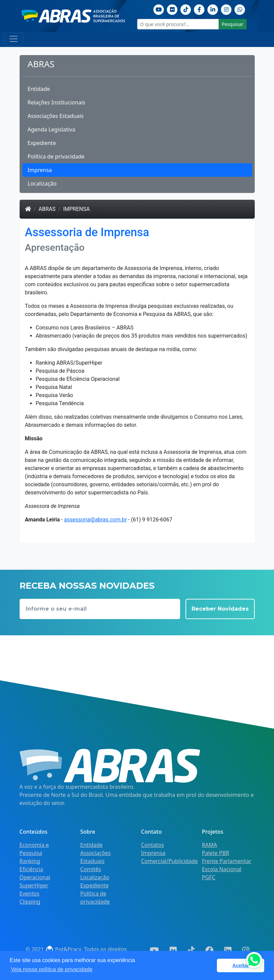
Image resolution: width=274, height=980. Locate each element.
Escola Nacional (222, 869)
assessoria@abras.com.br (95, 520)
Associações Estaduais (56, 116)
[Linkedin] (213, 9)
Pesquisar (232, 24)
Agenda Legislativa (52, 129)
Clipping (30, 902)
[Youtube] (159, 9)
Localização (42, 183)
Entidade (39, 89)
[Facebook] (199, 9)
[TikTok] (186, 9)
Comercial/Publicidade (170, 861)
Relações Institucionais (57, 102)
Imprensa (40, 170)
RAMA (210, 845)
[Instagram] (226, 9)
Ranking (30, 861)
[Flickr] (172, 9)
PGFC (209, 877)
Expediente (42, 143)
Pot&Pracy (63, 949)
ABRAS (47, 209)
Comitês (91, 869)
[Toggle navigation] (14, 39)
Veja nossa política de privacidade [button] (52, 969)
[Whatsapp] (240, 9)
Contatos (153, 845)
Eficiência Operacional (35, 873)
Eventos (30, 893)
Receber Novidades (220, 609)
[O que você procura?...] (178, 24)
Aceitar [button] (241, 965)
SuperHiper (34, 885)
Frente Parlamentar (227, 861)
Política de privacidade (56, 156)
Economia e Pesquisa (34, 849)
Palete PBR (216, 853)
